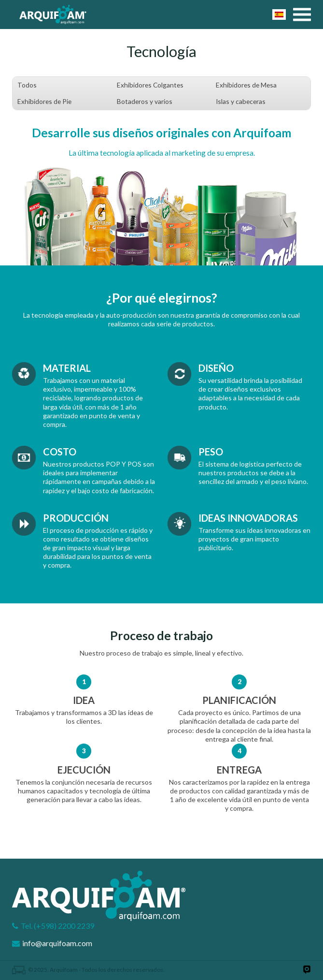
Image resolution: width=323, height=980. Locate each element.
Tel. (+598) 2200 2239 (57, 926)
